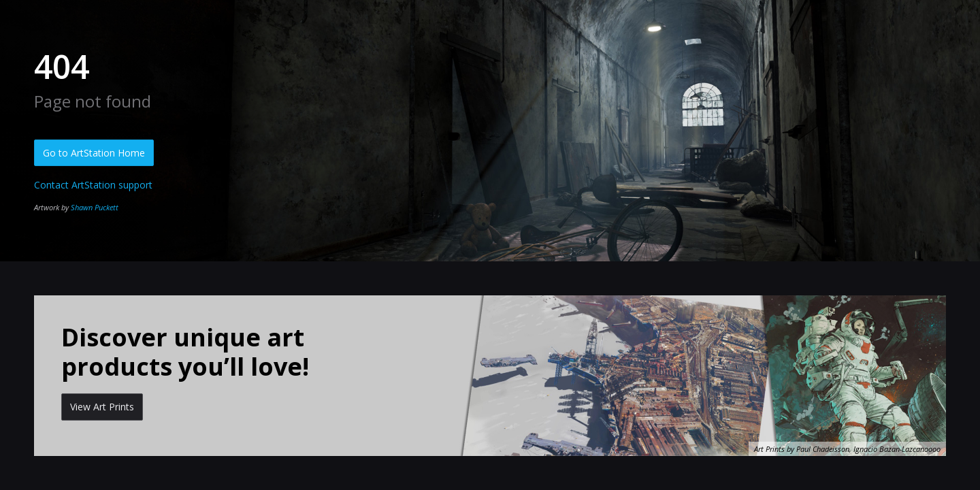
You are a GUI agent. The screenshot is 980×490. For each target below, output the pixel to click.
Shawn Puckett (95, 207)
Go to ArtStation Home (94, 153)
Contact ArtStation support (93, 185)
